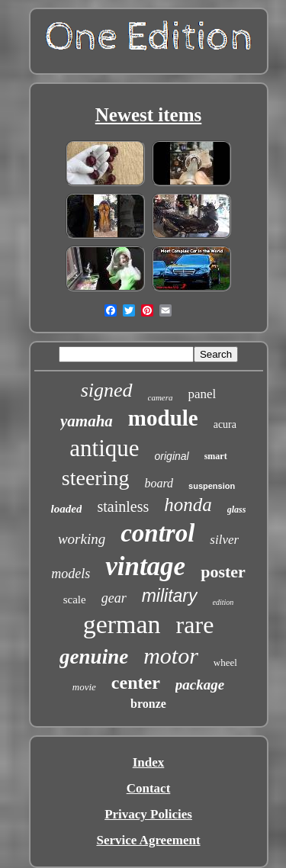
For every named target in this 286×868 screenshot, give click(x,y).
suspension (212, 486)
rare (195, 625)
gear (114, 598)
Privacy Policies (148, 814)
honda (188, 505)
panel (202, 394)
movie (84, 687)
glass (237, 510)
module (163, 418)
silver (224, 540)
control (157, 533)
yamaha (87, 421)
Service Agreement (148, 840)
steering (96, 478)
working (82, 539)
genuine (94, 657)
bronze (148, 704)
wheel (225, 662)
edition (223, 602)
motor (171, 656)
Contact (149, 788)
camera (161, 397)
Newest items (149, 115)
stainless (123, 506)
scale (75, 600)
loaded (67, 509)
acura (225, 424)
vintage (145, 566)
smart (216, 456)
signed (107, 390)
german (122, 624)
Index (149, 762)
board (159, 483)
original (172, 456)
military (170, 596)
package (200, 685)
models (71, 574)
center (136, 683)
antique (104, 448)
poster (223, 572)
